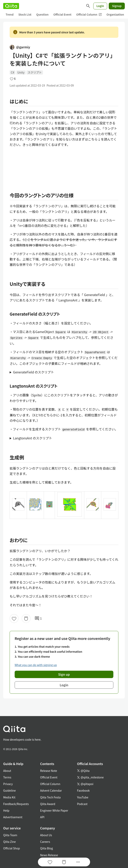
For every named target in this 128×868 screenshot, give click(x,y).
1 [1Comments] (38, 619)
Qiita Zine (10, 842)
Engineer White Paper (54, 810)
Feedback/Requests (16, 804)
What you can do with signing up (36, 665)
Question (42, 14)
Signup (117, 6)
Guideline (10, 790)
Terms (7, 777)
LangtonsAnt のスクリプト (33, 438)
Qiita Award (48, 804)
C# (13, 72)
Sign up (64, 674)
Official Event (62, 14)
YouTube (83, 797)
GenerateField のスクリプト (34, 372)
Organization (115, 14)
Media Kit (9, 797)
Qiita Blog (47, 848)
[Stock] (26, 619)
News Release (49, 855)
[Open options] (78, 862)
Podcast (82, 804)
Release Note (49, 771)
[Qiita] (11, 6)
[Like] (14, 619)
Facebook (83, 790)
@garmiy (20, 47)
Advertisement (13, 817)
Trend (10, 14)
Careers (45, 842)
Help (6, 810)
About (7, 771)
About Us (46, 835)
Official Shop (12, 848)
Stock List (25, 14)
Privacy (8, 784)
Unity (21, 72)
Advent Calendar (51, 790)
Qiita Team (10, 835)
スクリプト (35, 72)
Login (100, 6)
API (42, 817)
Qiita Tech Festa (50, 797)
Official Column (89, 14)
